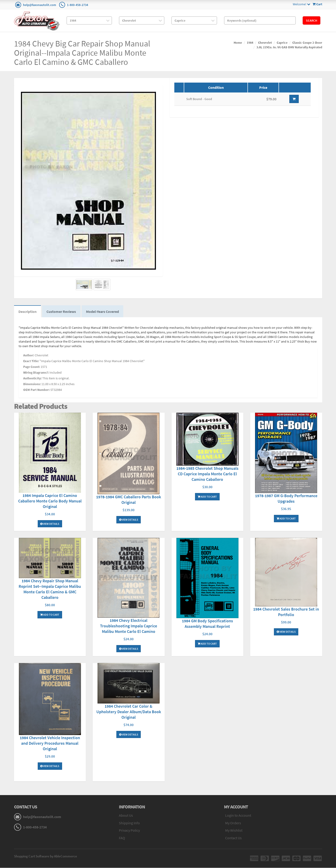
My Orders (233, 823)
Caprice (282, 43)
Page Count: (32, 367)
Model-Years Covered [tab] (103, 311)
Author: (29, 355)
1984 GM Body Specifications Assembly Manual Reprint (207, 624)
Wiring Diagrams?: (36, 373)
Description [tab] (28, 311)
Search (312, 20)
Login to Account (238, 816)
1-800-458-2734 (78, 5)
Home (238, 43)
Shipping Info (129, 823)
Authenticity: (32, 378)
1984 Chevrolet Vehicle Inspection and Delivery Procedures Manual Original (50, 744)
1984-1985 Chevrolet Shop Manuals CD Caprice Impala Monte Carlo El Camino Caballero (207, 474)
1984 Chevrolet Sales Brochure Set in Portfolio (286, 612)
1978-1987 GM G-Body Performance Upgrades (286, 499)
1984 (250, 43)
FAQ (122, 838)
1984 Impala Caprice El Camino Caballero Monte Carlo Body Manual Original (50, 501)
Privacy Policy (129, 831)
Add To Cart (207, 497)
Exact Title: (31, 361)
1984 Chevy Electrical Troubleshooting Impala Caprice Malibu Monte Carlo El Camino (129, 626)
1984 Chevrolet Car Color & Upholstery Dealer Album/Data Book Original (129, 712)
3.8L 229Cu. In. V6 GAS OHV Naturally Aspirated (289, 47)
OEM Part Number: (36, 390)
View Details (50, 524)
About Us (126, 816)
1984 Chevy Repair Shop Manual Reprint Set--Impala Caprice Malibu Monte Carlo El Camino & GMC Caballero (50, 590)
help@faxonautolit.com (40, 5)
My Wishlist (234, 831)
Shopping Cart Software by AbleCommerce (46, 856)
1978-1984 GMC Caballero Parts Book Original (129, 500)
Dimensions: (32, 384)
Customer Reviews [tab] (62, 311)
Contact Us (233, 838)
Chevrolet (265, 43)
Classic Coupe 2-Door (307, 43)
